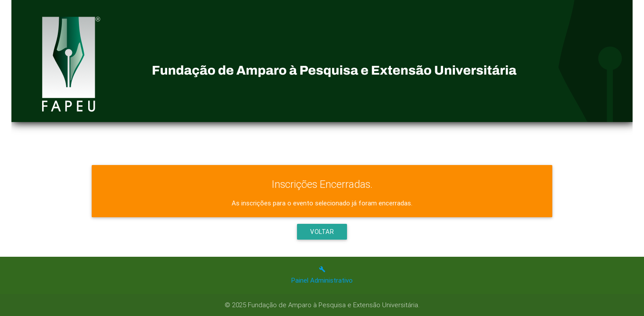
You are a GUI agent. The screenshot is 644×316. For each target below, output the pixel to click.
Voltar (322, 232)
